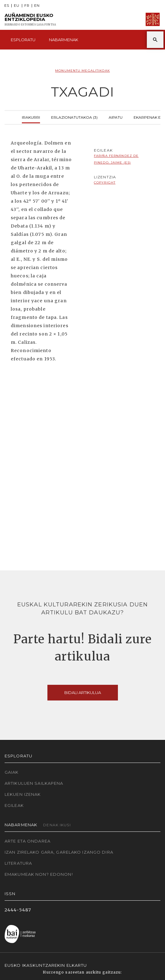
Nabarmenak (64, 40)
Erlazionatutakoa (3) (74, 117)
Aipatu (116, 117)
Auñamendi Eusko (30, 20)
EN (37, 6)
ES (7, 6)
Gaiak (12, 772)
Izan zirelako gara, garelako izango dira (59, 852)
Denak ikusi (57, 825)
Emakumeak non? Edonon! (39, 874)
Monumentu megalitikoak (82, 71)
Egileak (14, 805)
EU (17, 6)
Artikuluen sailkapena (34, 783)
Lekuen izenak (23, 794)
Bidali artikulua (83, 692)
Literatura (18, 863)
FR (27, 6)
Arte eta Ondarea (28, 841)
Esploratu (23, 40)
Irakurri (31, 117)
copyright (105, 183)
